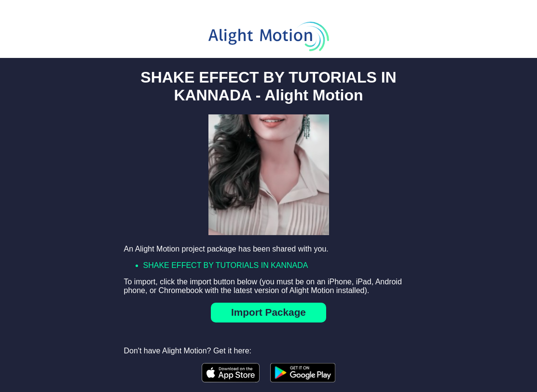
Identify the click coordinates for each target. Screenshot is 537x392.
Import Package (268, 312)
